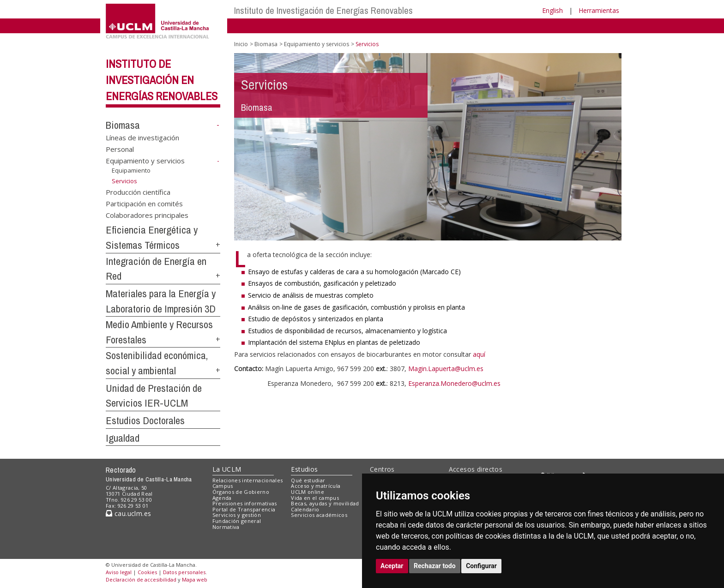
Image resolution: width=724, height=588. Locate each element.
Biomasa (123, 125)
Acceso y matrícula (316, 486)
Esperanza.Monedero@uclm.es (454, 383)
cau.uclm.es (128, 513)
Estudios (304, 469)
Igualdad (123, 438)
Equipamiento (131, 170)
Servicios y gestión (237, 515)
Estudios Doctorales (145, 420)
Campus (223, 486)
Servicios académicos (319, 515)
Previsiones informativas (245, 503)
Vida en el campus (315, 498)
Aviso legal (119, 572)
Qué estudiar (308, 480)
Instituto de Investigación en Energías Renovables (162, 80)
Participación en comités (144, 204)
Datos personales (184, 572)
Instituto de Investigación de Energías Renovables (323, 10)
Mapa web (195, 579)
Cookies (147, 572)
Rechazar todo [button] (435, 566)
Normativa (226, 527)
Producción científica (138, 192)
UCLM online (308, 492)
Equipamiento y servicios (145, 161)
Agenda (222, 498)
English (552, 10)
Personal (120, 149)
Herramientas (599, 10)
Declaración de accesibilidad (141, 579)
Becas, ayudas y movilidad (325, 503)
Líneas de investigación (142, 137)
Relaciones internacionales (248, 480)
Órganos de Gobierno (241, 492)
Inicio (241, 44)
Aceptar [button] (392, 566)
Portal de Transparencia (244, 509)
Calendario (305, 509)
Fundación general (237, 521)
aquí (480, 354)
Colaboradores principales (147, 215)
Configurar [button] (481, 566)
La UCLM (227, 469)
